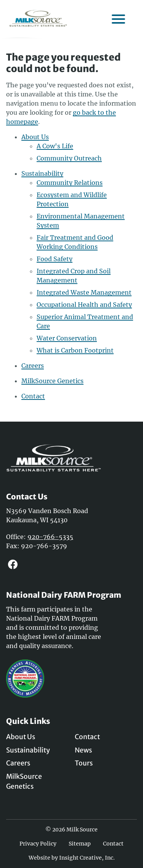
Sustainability (42, 173)
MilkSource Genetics (52, 381)
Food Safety (55, 259)
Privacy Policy (38, 844)
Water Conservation (67, 338)
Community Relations (70, 183)
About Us (35, 137)
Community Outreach (69, 158)
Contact (33, 396)
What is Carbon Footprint (75, 350)
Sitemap (80, 844)
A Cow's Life (55, 146)
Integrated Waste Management (84, 292)
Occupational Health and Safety (84, 305)
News (83, 750)
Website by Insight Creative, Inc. (72, 858)
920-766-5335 (50, 537)
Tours (84, 763)
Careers (33, 366)
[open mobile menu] (118, 18)
